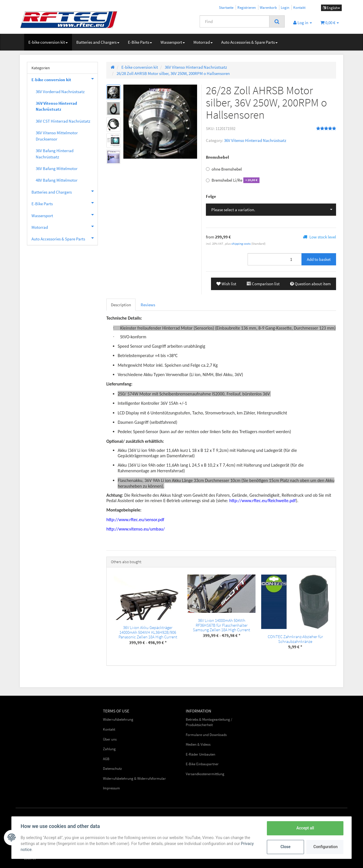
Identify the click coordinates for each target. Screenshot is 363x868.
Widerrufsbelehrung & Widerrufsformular (134, 778)
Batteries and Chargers (98, 42)
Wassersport (173, 42)
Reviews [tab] (148, 305)
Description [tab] (121, 305)
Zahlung (109, 749)
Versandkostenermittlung (205, 774)
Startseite (226, 7)
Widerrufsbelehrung (118, 719)
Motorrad (203, 42)
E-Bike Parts (140, 42)
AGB (106, 759)
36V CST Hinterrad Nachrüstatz (63, 121)
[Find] (235, 21)
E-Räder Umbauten (201, 754)
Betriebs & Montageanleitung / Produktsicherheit (209, 722)
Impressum (111, 788)
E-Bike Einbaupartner (202, 764)
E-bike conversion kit (48, 42)
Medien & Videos (198, 744)
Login (285, 7)
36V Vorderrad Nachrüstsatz (60, 92)
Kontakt (299, 7)
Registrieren (247, 7)
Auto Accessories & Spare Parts (249, 42)
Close (285, 847)
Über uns (110, 739)
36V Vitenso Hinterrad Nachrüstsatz (255, 140)
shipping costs (241, 244)
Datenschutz (112, 769)
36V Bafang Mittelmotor (57, 168)
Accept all (305, 828)
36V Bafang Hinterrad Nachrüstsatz (55, 154)
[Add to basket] (319, 259)
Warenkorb (268, 7)
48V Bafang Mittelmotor (57, 180)
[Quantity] (275, 259)
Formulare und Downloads (206, 735)
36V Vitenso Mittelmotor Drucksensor (57, 136)
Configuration (325, 847)
